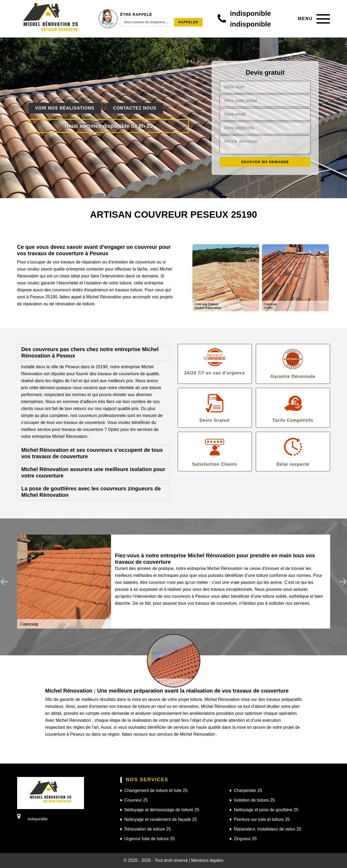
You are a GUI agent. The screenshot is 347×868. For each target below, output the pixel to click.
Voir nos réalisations (65, 108)
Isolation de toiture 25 (254, 800)
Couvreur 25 (136, 800)
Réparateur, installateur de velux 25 (268, 829)
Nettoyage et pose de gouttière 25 (266, 810)
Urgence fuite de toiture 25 (150, 839)
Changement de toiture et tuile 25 (156, 790)
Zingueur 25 (245, 839)
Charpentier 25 (248, 790)
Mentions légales (207, 860)
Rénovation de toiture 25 (148, 829)
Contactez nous (135, 108)
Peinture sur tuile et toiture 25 (262, 819)
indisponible (251, 13)
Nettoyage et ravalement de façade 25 (161, 819)
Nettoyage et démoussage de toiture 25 (162, 810)
